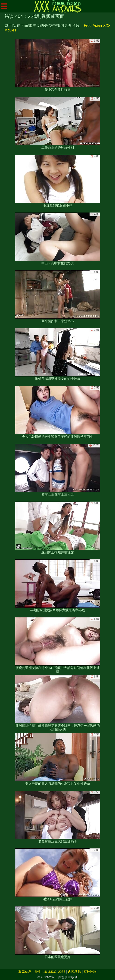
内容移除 (75, 972)
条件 (37, 972)
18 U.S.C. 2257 (54, 972)
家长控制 (90, 972)
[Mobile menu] (4, 6)
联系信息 (25, 972)
